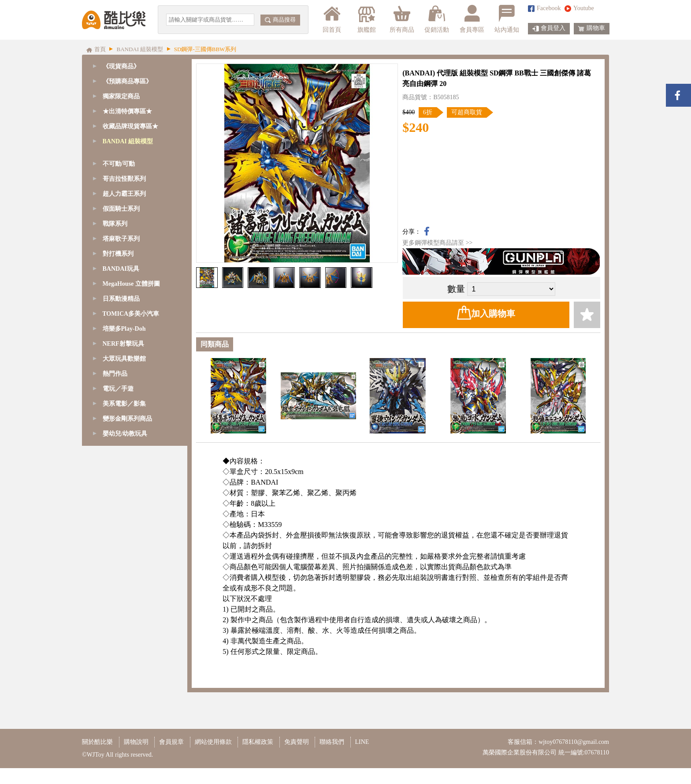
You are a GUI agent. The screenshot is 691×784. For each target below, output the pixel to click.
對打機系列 (118, 516)
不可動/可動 (119, 426)
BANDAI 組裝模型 (128, 141)
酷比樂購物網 (114, 20)
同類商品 (215, 344)
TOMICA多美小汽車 (131, 576)
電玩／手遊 (118, 651)
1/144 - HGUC (122, 321)
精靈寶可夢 (119, 351)
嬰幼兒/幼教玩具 (125, 696)
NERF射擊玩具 (123, 606)
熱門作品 (115, 636)
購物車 (592, 29)
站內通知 (507, 19)
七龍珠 (113, 366)
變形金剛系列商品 (127, 681)
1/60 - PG (116, 261)
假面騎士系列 (121, 471)
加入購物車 (486, 313)
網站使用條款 (213, 758)
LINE (362, 758)
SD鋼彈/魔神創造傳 (130, 171)
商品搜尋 (280, 20)
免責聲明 (297, 758)
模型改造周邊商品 (129, 411)
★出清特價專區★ (127, 111)
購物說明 (136, 758)
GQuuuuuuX (120, 156)
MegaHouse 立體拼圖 (131, 546)
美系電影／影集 (124, 666)
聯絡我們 (332, 758)
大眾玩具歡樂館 (124, 621)
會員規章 (171, 758)
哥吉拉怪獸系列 (124, 441)
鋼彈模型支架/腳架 (130, 396)
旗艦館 (366, 19)
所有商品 (402, 19)
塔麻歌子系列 (121, 501)
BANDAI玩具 (121, 531)
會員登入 (549, 29)
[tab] (135, 82)
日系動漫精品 (121, 561)
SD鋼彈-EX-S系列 (128, 201)
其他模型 (116, 381)
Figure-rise (117, 336)
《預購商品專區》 (127, 81)
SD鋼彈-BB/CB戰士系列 (137, 216)
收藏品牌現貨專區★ (130, 126)
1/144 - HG (118, 306)
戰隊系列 (115, 486)
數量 (456, 289)
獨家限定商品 (121, 96)
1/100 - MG (119, 276)
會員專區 (472, 19)
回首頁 (332, 19)
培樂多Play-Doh (124, 591)
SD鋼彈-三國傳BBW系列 (137, 231)
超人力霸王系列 (124, 456)
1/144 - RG (118, 291)
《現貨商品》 (121, 66)
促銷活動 (437, 19)
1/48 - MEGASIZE (128, 246)
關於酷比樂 (97, 758)
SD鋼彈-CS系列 (125, 186)
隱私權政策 (258, 758)
